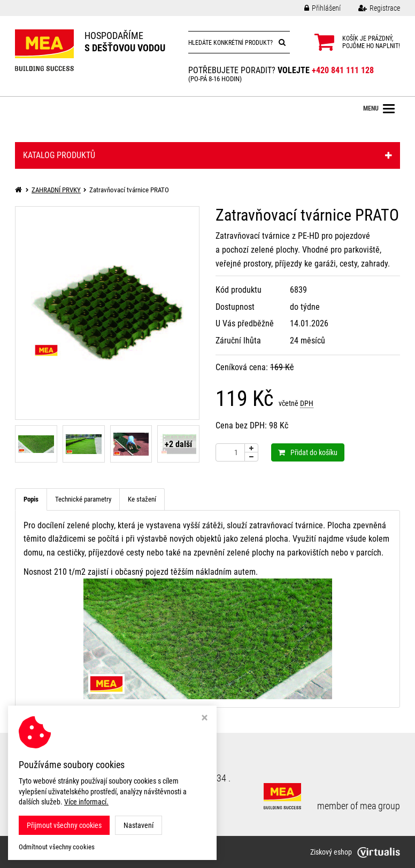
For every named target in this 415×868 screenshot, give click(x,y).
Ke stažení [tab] (142, 499)
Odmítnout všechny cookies (57, 847)
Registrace (371, 8)
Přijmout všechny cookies (64, 825)
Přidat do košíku (308, 452)
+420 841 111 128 (343, 70)
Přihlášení (314, 8)
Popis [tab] (31, 499)
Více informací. (86, 802)
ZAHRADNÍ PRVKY (56, 190)
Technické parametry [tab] (83, 499)
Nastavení (139, 825)
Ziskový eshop (355, 852)
